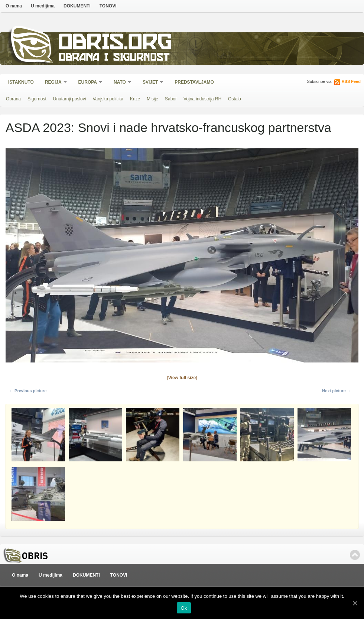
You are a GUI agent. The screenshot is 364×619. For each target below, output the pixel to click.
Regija (54, 83)
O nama (14, 6)
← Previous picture (28, 391)
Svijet (151, 83)
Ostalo (235, 99)
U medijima (43, 6)
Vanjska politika (108, 99)
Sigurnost (37, 99)
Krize (135, 99)
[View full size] (182, 378)
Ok (184, 608)
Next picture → (337, 391)
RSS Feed (351, 81)
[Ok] (355, 603)
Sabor (171, 99)
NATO (120, 83)
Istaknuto (21, 82)
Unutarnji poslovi (70, 99)
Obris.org (115, 44)
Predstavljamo (194, 82)
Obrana (13, 99)
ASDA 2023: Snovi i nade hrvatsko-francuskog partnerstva (168, 128)
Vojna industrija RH (202, 99)
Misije (152, 99)
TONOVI (108, 6)
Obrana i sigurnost (114, 58)
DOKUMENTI (77, 6)
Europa (88, 83)
